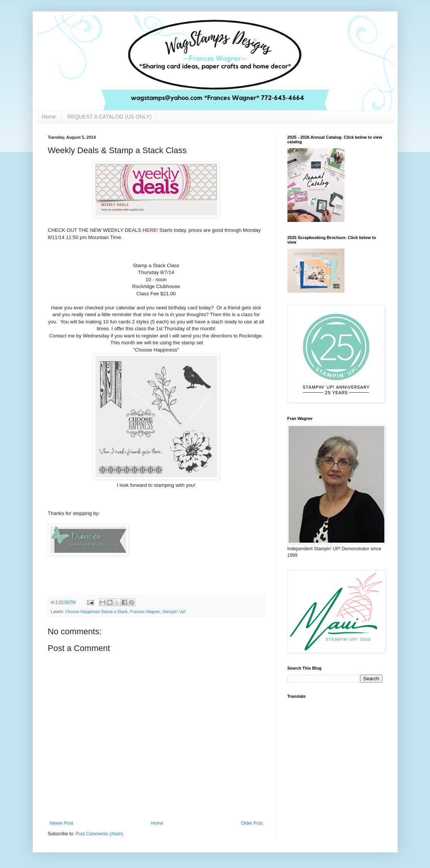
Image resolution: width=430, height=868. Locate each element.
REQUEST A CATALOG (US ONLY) (109, 117)
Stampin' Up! (174, 611)
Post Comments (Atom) (99, 834)
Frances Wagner (145, 611)
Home (49, 117)
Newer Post (62, 823)
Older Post (252, 823)
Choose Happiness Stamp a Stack (96, 611)
